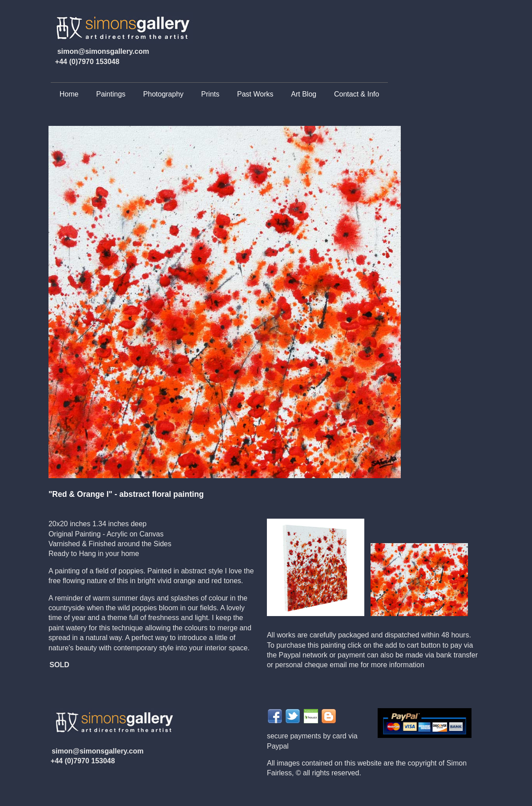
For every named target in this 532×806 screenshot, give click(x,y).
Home (69, 94)
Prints (210, 94)
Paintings (111, 94)
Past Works (255, 94)
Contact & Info (357, 94)
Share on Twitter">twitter (293, 716)
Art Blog (304, 94)
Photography (163, 94)
